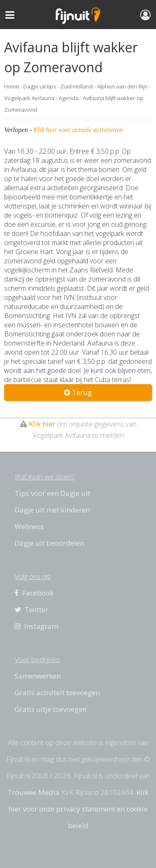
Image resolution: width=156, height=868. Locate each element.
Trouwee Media (33, 792)
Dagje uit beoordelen (49, 543)
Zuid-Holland (77, 86)
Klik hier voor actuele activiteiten (78, 130)
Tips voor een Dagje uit (52, 493)
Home (12, 86)
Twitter (31, 609)
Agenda (69, 98)
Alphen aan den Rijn (122, 86)
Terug (78, 392)
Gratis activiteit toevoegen (57, 693)
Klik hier (42, 424)
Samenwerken (38, 676)
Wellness (29, 526)
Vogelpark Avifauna (29, 98)
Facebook (34, 593)
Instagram (36, 626)
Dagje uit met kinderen (52, 510)
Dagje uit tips (40, 86)
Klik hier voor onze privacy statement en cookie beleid (78, 809)
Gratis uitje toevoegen (51, 709)
